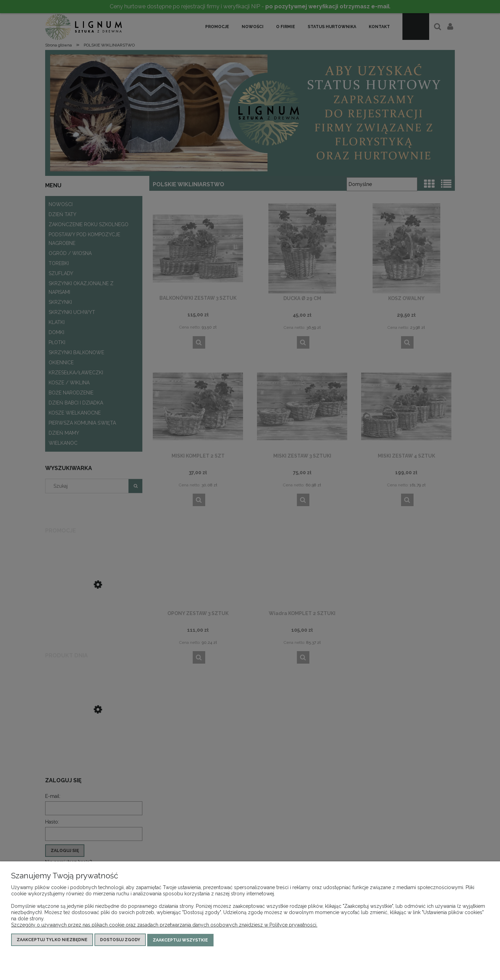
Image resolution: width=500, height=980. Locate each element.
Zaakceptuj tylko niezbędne (52, 940)
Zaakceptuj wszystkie (180, 940)
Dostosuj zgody (120, 940)
